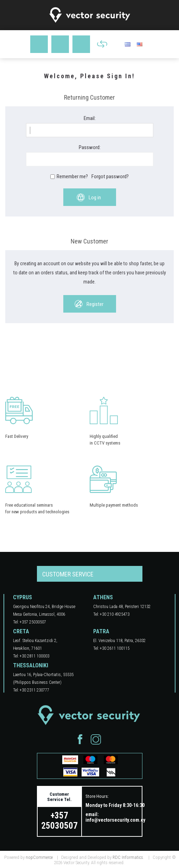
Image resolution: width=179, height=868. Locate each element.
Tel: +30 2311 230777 (31, 690)
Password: (90, 147)
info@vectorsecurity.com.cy (115, 820)
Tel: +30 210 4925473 (111, 614)
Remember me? (72, 176)
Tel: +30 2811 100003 (31, 656)
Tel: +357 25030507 (30, 622)
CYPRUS (23, 597)
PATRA (101, 631)
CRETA (21, 631)
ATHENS (103, 597)
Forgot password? (110, 176)
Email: (90, 118)
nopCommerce (39, 857)
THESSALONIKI (31, 665)
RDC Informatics (128, 857)
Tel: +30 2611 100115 (111, 648)
